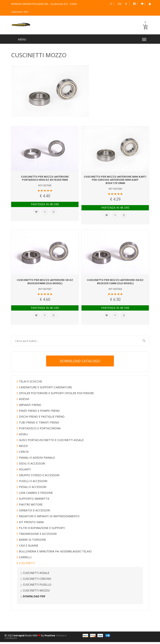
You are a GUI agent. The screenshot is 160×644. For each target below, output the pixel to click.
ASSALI (23, 436)
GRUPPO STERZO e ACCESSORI (39, 477)
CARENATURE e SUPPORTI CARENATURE (45, 389)
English (119, 4)
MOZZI (23, 448)
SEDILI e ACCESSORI (32, 465)
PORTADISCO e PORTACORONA (40, 430)
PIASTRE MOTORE (31, 506)
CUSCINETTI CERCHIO (37, 581)
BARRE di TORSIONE (32, 542)
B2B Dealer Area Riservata (150, 4)
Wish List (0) (142, 4)
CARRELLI (25, 559)
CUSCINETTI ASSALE (36, 575)
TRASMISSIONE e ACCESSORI (38, 536)
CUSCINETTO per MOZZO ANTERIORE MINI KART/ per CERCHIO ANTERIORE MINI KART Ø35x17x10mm (115, 182)
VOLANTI (25, 471)
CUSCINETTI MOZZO (36, 592)
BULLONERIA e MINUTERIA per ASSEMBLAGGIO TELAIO (55, 553)
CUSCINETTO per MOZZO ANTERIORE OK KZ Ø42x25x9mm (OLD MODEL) (45, 284)
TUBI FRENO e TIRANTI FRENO (39, 424)
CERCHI (24, 454)
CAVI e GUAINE (29, 547)
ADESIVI (24, 401)
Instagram (134, 4)
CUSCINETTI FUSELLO (37, 586)
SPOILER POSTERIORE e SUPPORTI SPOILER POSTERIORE (56, 395)
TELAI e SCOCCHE (30, 383)
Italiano (111, 4)
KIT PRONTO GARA (31, 524)
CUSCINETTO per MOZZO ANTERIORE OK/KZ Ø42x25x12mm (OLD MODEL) (115, 284)
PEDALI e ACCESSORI (33, 489)
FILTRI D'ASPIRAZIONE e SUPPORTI (42, 530)
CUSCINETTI (27, 565)
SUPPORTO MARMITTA (34, 501)
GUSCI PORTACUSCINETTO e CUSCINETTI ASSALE (51, 442)
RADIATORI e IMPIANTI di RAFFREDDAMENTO (49, 518)
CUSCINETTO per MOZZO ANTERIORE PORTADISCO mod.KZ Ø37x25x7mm (45, 180)
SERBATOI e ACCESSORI (34, 512)
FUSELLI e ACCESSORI (33, 483)
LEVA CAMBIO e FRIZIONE (36, 495)
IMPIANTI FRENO (30, 407)
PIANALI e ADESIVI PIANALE (37, 460)
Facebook (126, 4)
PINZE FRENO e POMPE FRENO (39, 413)
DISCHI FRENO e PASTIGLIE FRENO (42, 418)
